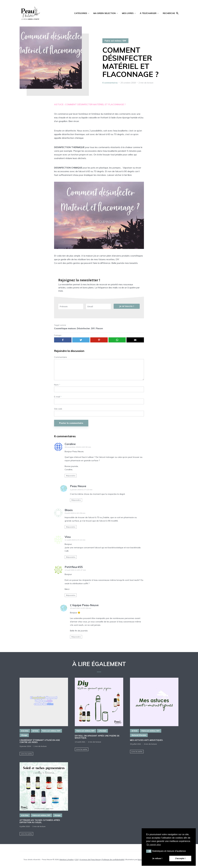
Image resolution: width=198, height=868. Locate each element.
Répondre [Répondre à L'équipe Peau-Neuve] (76, 637)
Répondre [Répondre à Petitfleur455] (71, 595)
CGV (77, 859)
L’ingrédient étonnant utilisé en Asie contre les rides (40, 741)
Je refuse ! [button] (157, 858)
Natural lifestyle (139, 735)
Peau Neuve (78, 486)
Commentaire (60, 357)
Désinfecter (84, 328)
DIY (93, 328)
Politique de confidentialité (113, 859)
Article (35, 731)
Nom (57, 385)
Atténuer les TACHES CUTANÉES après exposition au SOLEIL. (40, 821)
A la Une (25, 731)
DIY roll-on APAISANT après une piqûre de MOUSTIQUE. (97, 737)
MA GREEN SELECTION (104, 13)
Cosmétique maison (65, 328)
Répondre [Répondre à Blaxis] (71, 527)
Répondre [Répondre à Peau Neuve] (76, 500)
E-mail (58, 397)
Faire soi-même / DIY (115, 41)
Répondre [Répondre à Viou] (71, 557)
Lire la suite (26, 754)
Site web (58, 409)
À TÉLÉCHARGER (148, 13)
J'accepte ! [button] (180, 858)
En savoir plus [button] (154, 845)
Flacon (99, 328)
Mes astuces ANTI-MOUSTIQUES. (147, 740)
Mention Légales (67, 859)
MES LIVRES (128, 13)
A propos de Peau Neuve (90, 859)
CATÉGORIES (81, 13)
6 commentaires (110, 83)
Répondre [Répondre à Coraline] (71, 476)
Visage (24, 735)
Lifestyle (102, 731)
